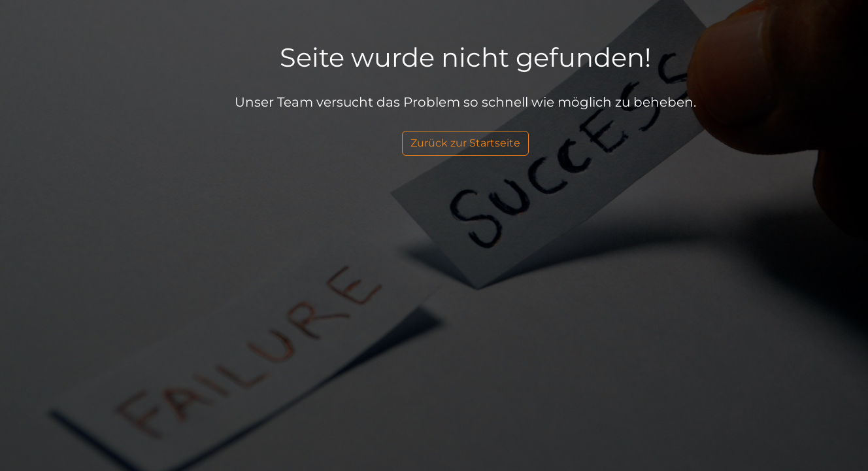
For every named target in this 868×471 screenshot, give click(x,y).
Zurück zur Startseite (465, 143)
